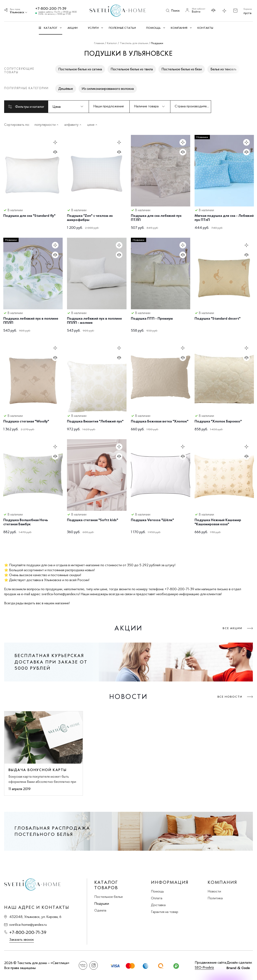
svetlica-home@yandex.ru (28, 925)
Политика (215, 898)
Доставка (158, 905)
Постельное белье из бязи (182, 69)
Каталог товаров (106, 885)
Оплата (157, 898)
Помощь (157, 891)
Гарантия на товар (165, 912)
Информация (170, 882)
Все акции (232, 628)
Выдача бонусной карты (38, 770)
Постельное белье (109, 897)
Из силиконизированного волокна (108, 89)
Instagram (94, 965)
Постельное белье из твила (132, 69)
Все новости (230, 697)
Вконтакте (83, 965)
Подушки (102, 903)
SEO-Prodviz (204, 967)
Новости (214, 891)
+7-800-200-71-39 (51, 8)
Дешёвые (66, 89)
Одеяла (100, 910)
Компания (222, 882)
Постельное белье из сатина (80, 69)
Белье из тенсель (224, 69)
